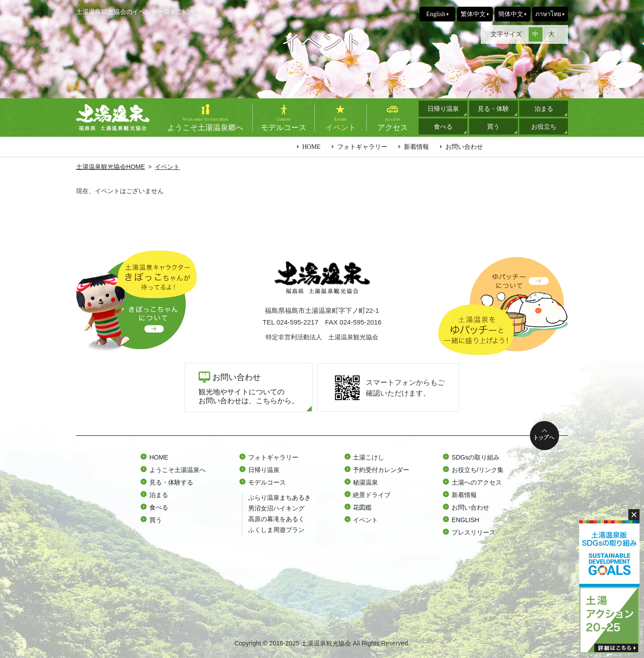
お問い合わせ (464, 147)
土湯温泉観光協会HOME (110, 167)
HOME (311, 147)
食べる (443, 127)
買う (493, 127)
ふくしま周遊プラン (276, 530)
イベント (167, 167)
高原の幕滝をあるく (276, 519)
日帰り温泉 (443, 109)
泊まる (544, 109)
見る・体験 (493, 109)
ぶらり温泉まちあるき (280, 498)
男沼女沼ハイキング (276, 508)
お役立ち (544, 127)
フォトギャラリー (362, 147)
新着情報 (416, 147)
